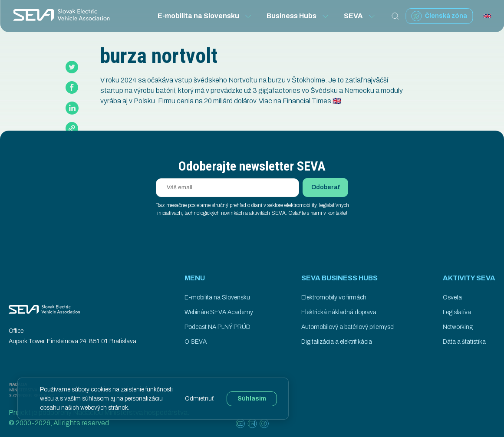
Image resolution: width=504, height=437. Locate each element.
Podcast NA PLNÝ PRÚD (217, 327)
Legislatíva (457, 312)
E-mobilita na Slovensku (205, 16)
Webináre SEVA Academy (219, 312)
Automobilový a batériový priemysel (348, 327)
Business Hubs (298, 16)
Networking (458, 327)
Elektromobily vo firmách (334, 297)
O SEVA (196, 342)
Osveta (452, 297)
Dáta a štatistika (464, 342)
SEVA (360, 16)
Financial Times (307, 101)
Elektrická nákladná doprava (339, 312)
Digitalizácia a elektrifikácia (337, 342)
